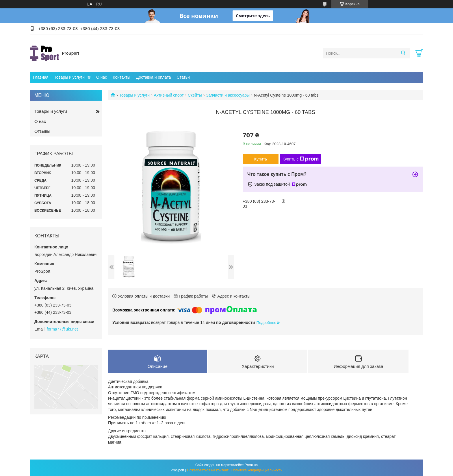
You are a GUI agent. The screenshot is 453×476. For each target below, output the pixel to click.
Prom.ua (251, 465)
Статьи (183, 77)
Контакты (121, 77)
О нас (102, 77)
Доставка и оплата (154, 77)
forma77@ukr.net (62, 329)
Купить (261, 159)
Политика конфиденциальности (257, 471)
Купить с (301, 159)
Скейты (195, 95)
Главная (41, 77)
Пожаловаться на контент (208, 471)
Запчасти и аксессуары (228, 95)
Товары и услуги (69, 77)
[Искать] (403, 53)
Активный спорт (169, 95)
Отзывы (42, 131)
